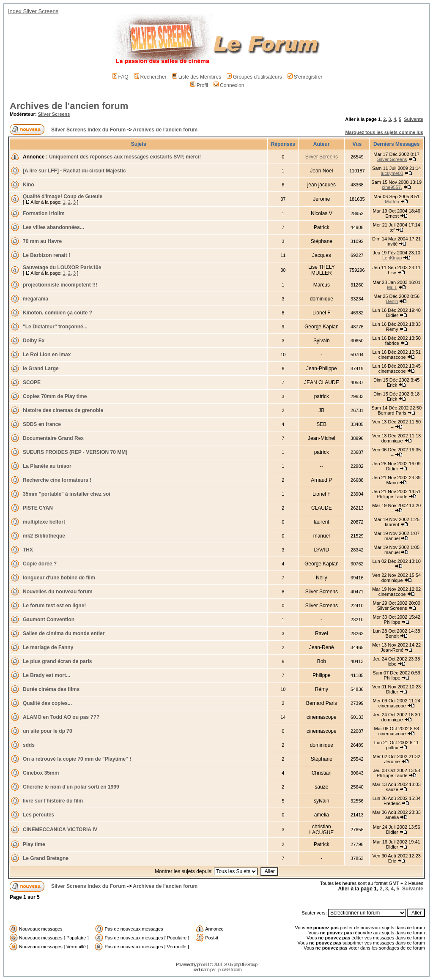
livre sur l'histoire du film (53, 801)
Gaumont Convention (49, 620)
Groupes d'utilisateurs (254, 77)
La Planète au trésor (47, 466)
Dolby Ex (34, 341)
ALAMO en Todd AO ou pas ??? (61, 717)
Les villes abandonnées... (53, 227)
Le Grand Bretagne (46, 858)
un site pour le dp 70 (48, 731)
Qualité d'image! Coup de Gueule (63, 197)
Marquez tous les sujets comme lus (384, 132)
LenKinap (392, 258)
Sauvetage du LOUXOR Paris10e (62, 268)
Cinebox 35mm (41, 773)
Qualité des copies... (47, 703)
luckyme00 (392, 173)
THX (28, 550)
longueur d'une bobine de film (59, 578)
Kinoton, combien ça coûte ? (58, 313)
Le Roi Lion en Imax (47, 355)
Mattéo (392, 202)
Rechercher (150, 77)
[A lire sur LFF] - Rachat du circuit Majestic (74, 171)
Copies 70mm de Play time (55, 396)
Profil (199, 85)
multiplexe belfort (44, 522)
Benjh (392, 301)
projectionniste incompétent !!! (60, 285)
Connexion (229, 85)
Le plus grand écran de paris (57, 661)
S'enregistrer (305, 77)
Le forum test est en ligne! (54, 606)
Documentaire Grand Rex (53, 438)
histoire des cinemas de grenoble (63, 410)
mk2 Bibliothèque (44, 536)
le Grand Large (41, 369)
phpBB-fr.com (230, 969)
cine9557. (392, 187)
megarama (36, 299)
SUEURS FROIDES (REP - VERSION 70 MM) (75, 452)
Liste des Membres (197, 77)
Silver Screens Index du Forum (88, 130)
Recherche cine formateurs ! (57, 480)
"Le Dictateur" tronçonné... (55, 327)
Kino (29, 185)
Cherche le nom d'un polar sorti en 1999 (71, 787)
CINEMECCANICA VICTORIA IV (60, 830)
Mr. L (392, 287)
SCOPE (32, 382)
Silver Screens (54, 114)
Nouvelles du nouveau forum (58, 592)
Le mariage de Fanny (48, 647)
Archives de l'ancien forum (69, 106)
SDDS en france (42, 424)
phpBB (203, 964)
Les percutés (38, 815)
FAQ (120, 77)
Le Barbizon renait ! (47, 255)
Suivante (414, 119)
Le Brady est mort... (47, 675)
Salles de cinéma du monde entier (64, 633)
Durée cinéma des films (51, 689)
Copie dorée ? (40, 564)
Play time (34, 844)
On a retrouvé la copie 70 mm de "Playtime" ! (77, 759)
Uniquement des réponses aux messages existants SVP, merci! (125, 157)
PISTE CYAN (38, 508)
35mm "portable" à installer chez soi (67, 494)
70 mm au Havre (42, 241)
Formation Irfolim (44, 213)
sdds (29, 745)
